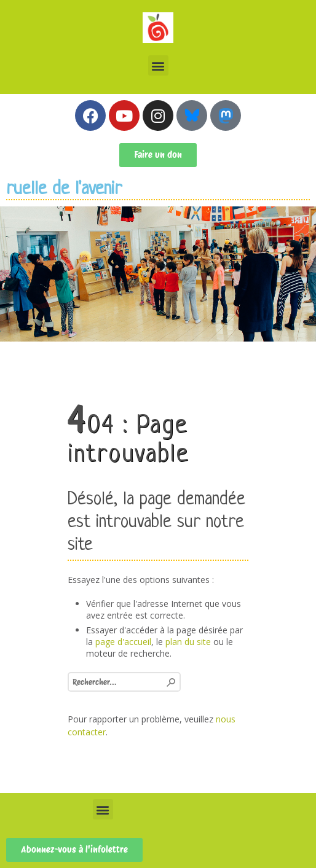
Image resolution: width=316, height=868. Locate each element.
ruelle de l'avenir (64, 190)
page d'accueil (123, 642)
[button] (158, 65)
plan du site (188, 642)
